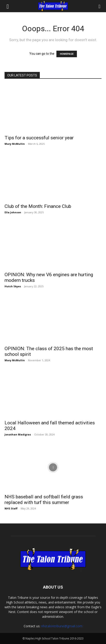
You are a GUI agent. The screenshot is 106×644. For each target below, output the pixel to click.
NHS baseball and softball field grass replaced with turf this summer (44, 500)
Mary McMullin (15, 144)
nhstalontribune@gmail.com (62, 626)
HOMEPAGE (67, 54)
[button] (8, 6)
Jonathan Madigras (18, 434)
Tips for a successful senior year (39, 138)
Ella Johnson (13, 212)
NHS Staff (11, 508)
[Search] (100, 6)
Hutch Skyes (13, 286)
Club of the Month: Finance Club (38, 206)
